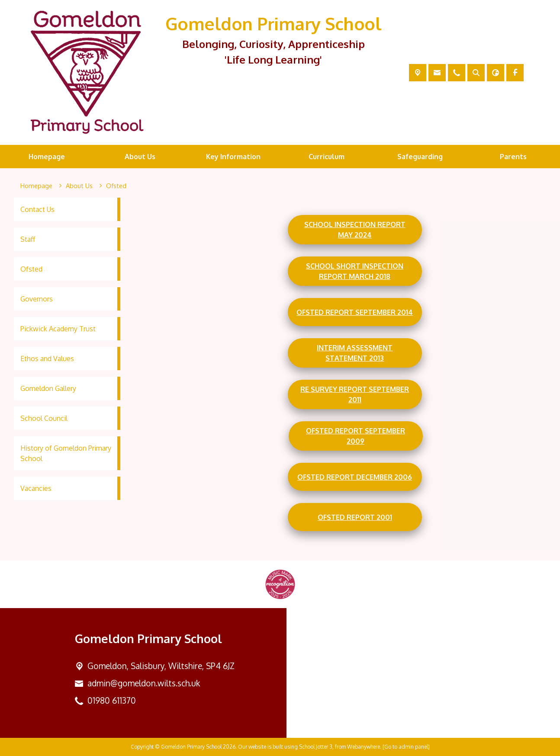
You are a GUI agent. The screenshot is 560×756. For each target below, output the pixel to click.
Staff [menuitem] (28, 239)
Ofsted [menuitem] (31, 269)
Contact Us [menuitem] (37, 209)
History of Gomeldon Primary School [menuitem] (66, 453)
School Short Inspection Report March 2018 (355, 271)
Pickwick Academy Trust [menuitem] (58, 329)
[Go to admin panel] (406, 747)
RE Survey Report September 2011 (355, 394)
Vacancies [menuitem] (36, 488)
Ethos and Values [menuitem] (47, 359)
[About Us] (79, 186)
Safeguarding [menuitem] (420, 157)
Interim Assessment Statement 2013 (355, 353)
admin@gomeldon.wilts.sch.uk (144, 683)
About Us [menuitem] (140, 157)
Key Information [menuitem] (233, 157)
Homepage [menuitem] (47, 157)
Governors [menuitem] (37, 299)
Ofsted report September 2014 (355, 312)
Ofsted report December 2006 (355, 477)
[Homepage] (36, 186)
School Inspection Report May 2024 (355, 230)
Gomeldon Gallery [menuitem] (48, 388)
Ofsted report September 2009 (356, 436)
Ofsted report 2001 (355, 517)
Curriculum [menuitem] (327, 157)
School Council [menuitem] (44, 418)
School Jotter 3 (316, 747)
